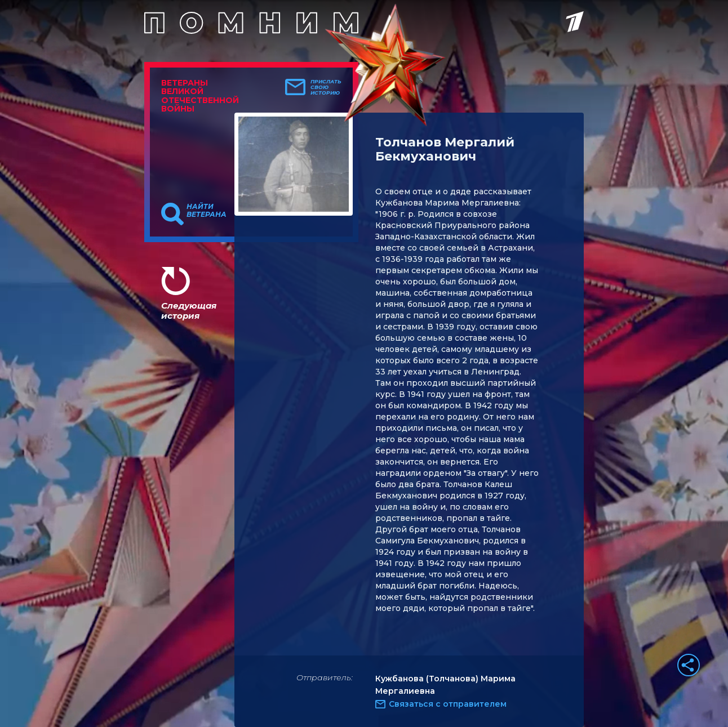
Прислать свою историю (326, 87)
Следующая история (189, 311)
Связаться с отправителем (448, 704)
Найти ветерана (207, 211)
